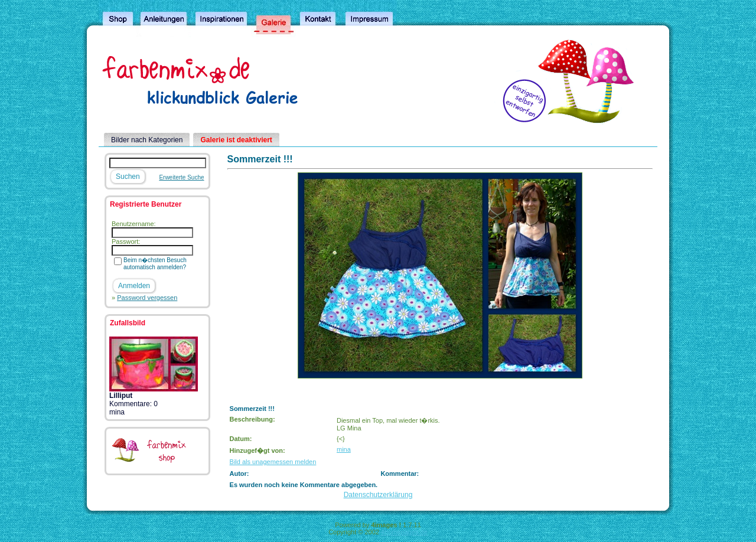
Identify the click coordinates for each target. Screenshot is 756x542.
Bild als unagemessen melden (273, 462)
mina (344, 449)
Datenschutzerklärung (378, 495)
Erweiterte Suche (181, 177)
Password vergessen (147, 298)
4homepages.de (404, 532)
